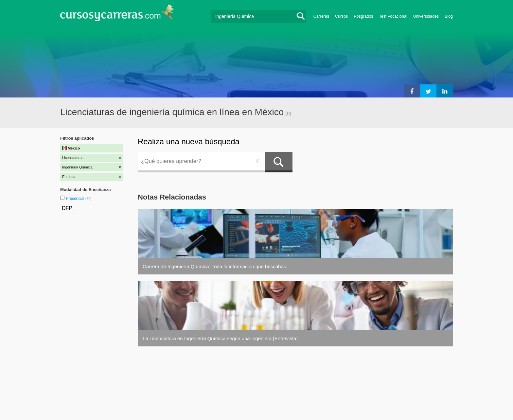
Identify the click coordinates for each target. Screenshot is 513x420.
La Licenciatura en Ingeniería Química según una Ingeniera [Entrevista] (220, 338)
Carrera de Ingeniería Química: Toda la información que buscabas (214, 266)
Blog (449, 16)
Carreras (321, 16)
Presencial (75, 199)
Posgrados (363, 16)
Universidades (426, 16)
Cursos (341, 16)
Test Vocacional (393, 16)
